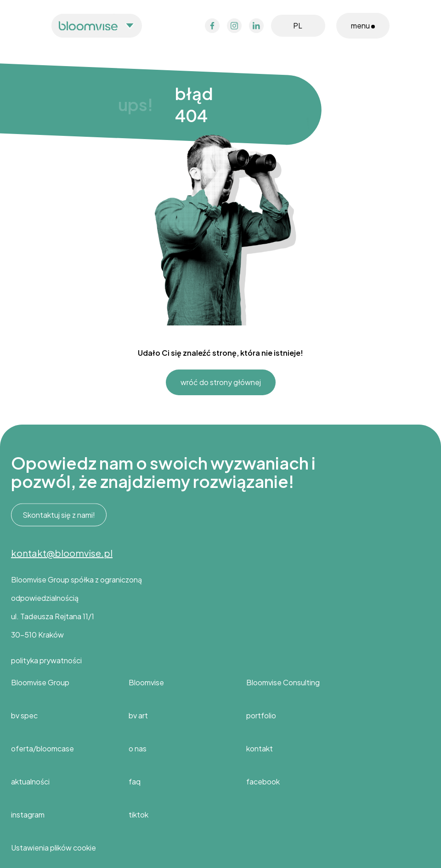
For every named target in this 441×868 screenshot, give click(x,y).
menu (363, 25)
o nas (138, 748)
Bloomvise (146, 682)
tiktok (139, 815)
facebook (263, 781)
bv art (138, 715)
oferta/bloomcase (42, 748)
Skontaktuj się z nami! (59, 515)
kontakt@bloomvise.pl (62, 553)
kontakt (260, 748)
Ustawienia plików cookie (54, 848)
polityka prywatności (46, 660)
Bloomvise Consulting (283, 682)
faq (135, 781)
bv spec (24, 715)
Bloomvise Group (40, 682)
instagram (28, 815)
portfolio (261, 715)
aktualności (30, 781)
